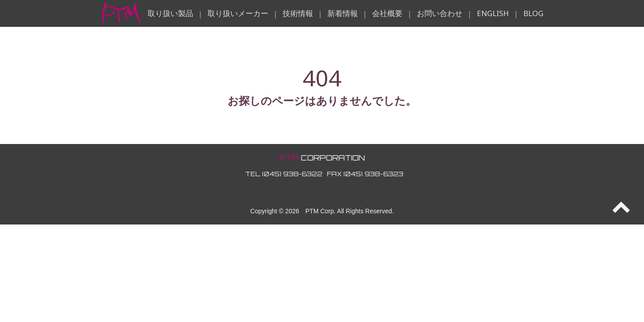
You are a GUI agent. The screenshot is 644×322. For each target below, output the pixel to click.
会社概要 (387, 13)
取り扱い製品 (170, 13)
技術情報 (298, 13)
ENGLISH (493, 13)
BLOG (533, 13)
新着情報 (343, 13)
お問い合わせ (440, 13)
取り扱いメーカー (238, 13)
